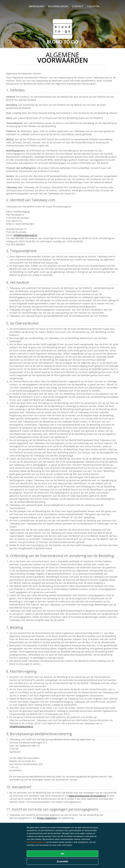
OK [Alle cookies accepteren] (63, 854)
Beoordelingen (58, 6)
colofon (93, 6)
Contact (78, 6)
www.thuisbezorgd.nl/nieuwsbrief (87, 796)
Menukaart (37, 6)
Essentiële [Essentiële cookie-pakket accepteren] (62, 861)
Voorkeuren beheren (36, 842)
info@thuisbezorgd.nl (25, 235)
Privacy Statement (47, 818)
